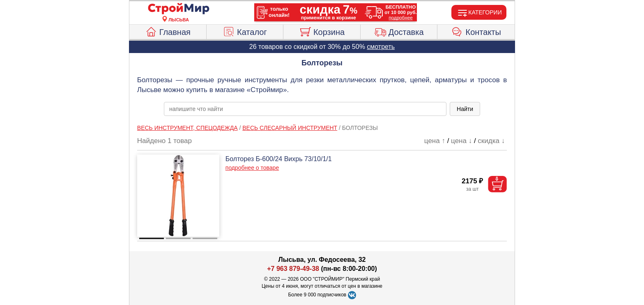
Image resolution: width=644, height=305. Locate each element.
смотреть (381, 47)
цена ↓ (461, 141)
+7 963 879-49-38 (293, 269)
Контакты (476, 31)
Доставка (399, 31)
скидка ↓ (491, 141)
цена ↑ (435, 141)
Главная (168, 31)
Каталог (245, 31)
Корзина (322, 31)
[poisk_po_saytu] (305, 109)
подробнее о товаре (252, 168)
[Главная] (179, 9)
